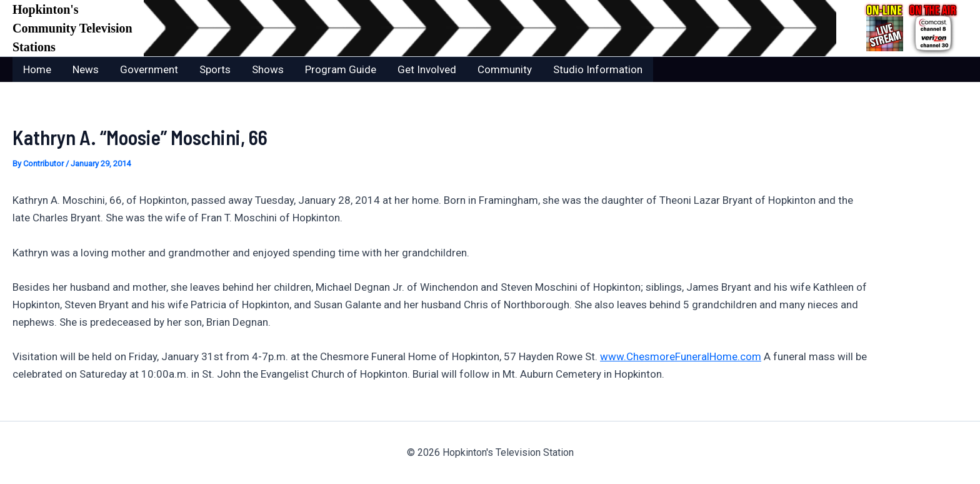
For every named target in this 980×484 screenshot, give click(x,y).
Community (505, 69)
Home (37, 69)
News (86, 69)
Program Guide (341, 69)
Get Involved (427, 69)
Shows (268, 69)
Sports (215, 69)
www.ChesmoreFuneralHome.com (681, 356)
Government (149, 69)
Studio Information (598, 69)
